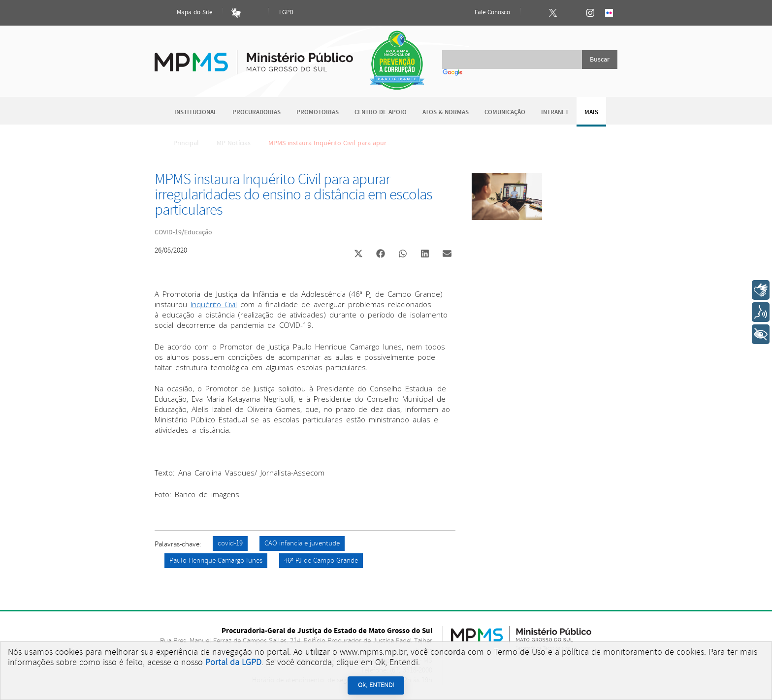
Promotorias (318, 112)
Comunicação (505, 112)
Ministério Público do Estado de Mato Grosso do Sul (254, 56)
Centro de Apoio (381, 112)
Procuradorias (257, 112)
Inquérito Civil (214, 304)
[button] (358, 255)
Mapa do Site (186, 13)
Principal (180, 143)
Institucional (195, 112)
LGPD (286, 13)
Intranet (555, 112)
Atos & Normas (446, 112)
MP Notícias (234, 143)
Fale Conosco (484, 13)
